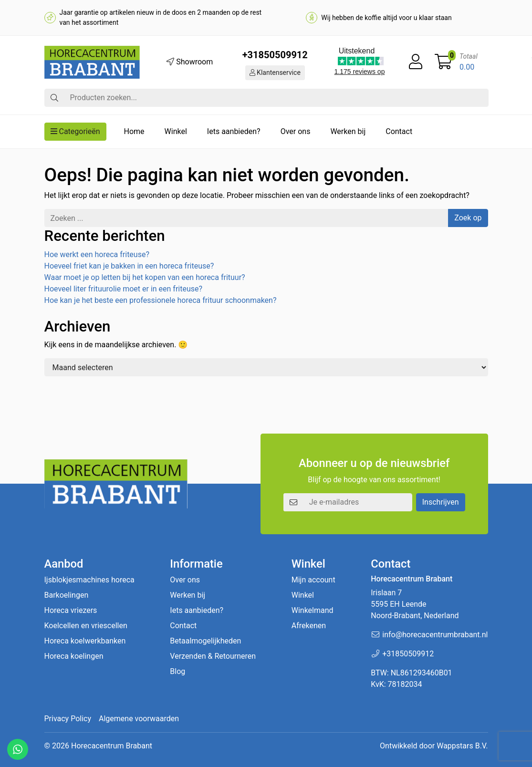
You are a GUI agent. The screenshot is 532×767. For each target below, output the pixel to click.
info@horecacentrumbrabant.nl (435, 635)
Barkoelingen (67, 595)
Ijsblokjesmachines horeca (89, 580)
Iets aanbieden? (234, 131)
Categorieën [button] (75, 131)
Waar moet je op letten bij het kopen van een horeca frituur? (145, 277)
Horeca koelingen (74, 656)
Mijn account (313, 580)
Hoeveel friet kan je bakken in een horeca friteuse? (129, 266)
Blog (177, 671)
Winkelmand (313, 610)
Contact (399, 131)
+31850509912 (275, 55)
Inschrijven (441, 502)
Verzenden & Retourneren (213, 656)
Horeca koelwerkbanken (85, 641)
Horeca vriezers (71, 610)
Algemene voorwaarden (139, 719)
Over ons (296, 131)
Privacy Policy (68, 719)
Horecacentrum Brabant (112, 746)
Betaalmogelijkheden (205, 641)
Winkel (176, 131)
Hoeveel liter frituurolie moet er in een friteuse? (124, 289)
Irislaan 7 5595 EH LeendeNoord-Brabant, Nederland (415, 604)
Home (134, 131)
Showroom (190, 62)
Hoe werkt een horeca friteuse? (97, 254)
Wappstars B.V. (462, 746)
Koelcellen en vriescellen (86, 626)
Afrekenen (309, 626)
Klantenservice (275, 73)
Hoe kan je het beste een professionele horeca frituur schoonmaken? (161, 300)
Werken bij (348, 131)
